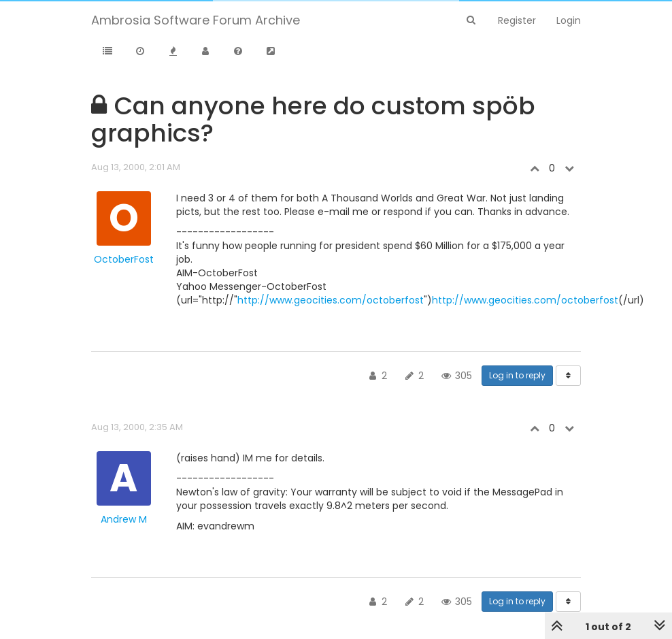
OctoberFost (124, 259)
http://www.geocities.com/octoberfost (331, 300)
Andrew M (124, 519)
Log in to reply (517, 375)
